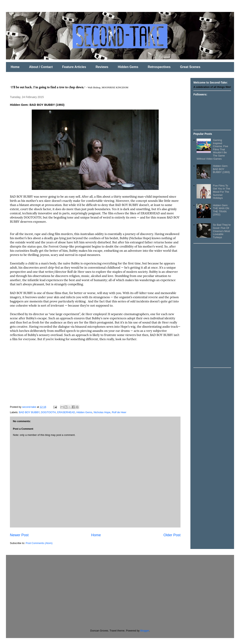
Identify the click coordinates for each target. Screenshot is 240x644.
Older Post (172, 535)
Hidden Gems (128, 67)
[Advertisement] (209, 305)
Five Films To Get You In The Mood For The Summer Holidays (221, 192)
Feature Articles (74, 67)
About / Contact (41, 67)
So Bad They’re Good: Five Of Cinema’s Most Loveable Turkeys (222, 231)
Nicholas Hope (102, 412)
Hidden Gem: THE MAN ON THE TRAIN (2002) (221, 210)
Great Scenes (190, 67)
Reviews (102, 67)
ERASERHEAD (66, 412)
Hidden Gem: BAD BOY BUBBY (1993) (221, 169)
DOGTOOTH (48, 412)
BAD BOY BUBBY (29, 412)
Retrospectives (159, 67)
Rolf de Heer (119, 412)
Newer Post (19, 535)
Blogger (145, 631)
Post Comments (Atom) (39, 543)
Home (15, 67)
